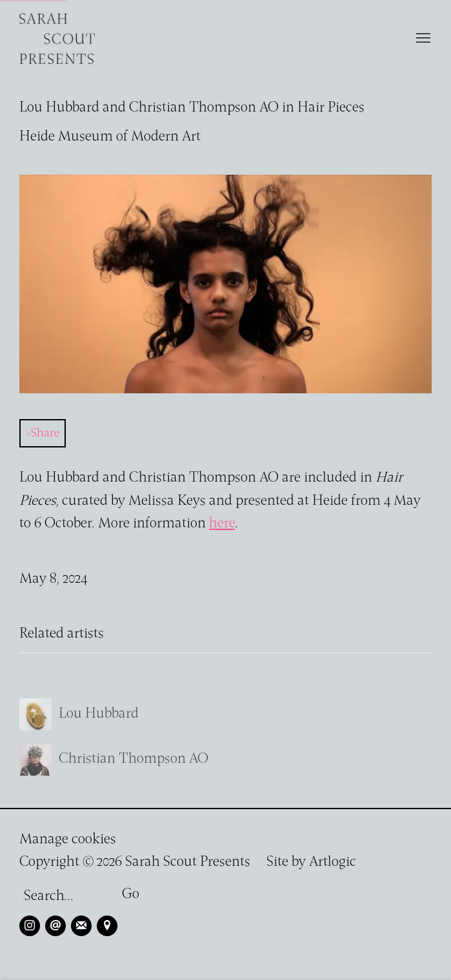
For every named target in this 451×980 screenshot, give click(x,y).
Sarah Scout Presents (58, 39)
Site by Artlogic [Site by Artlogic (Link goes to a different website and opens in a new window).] (311, 862)
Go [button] (131, 895)
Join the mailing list (81, 926)
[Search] (66, 897)
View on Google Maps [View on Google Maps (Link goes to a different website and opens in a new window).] (107, 926)
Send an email (55, 926)
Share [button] (45, 433)
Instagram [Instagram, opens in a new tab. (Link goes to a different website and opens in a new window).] (30, 926)
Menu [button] (422, 39)
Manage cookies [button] (68, 840)
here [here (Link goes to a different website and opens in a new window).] (222, 524)
